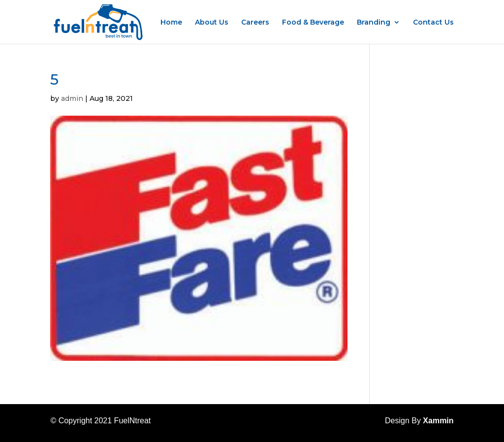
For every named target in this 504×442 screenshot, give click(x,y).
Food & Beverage (313, 23)
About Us (212, 23)
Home (171, 23)
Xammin (438, 421)
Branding (374, 23)
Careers (255, 23)
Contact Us (433, 23)
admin (72, 98)
